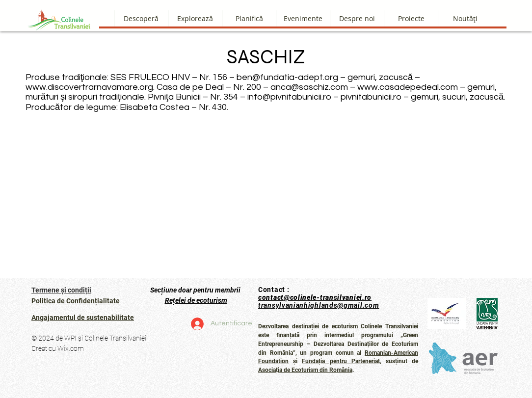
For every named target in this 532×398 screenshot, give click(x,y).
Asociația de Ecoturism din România (305, 370)
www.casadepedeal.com (408, 87)
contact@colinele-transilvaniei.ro (315, 297)
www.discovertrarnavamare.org (89, 87)
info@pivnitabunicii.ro (289, 97)
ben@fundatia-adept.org (287, 77)
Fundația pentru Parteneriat (341, 361)
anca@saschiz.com (309, 87)
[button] (357, 18)
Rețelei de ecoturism (196, 300)
